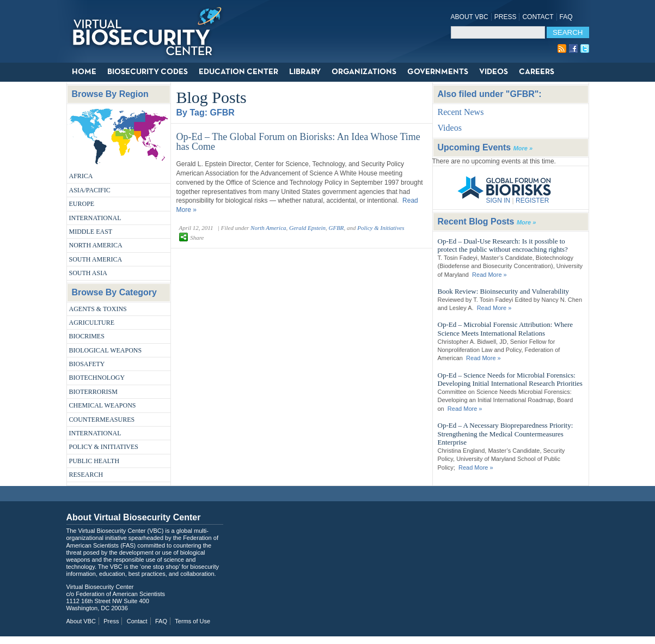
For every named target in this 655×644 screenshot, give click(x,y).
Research (86, 475)
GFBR (336, 228)
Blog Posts (212, 97)
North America (96, 245)
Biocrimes (87, 336)
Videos (494, 72)
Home (84, 72)
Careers (537, 72)
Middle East (91, 232)
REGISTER (532, 201)
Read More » (489, 275)
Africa (81, 176)
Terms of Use (192, 621)
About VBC (470, 17)
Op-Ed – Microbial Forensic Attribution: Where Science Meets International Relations (506, 329)
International (95, 218)
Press (506, 17)
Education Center (238, 72)
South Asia (88, 273)
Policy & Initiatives (104, 447)
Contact (538, 17)
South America (96, 259)
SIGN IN (498, 201)
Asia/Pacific (90, 190)
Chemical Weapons (103, 405)
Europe (82, 204)
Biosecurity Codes (148, 72)
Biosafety (87, 364)
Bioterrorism (93, 392)
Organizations (364, 72)
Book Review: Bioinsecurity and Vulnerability (504, 291)
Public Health (94, 461)
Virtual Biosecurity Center (151, 31)
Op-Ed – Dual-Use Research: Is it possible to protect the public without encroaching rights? (503, 245)
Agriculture (92, 323)
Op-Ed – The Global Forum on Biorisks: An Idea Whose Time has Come (298, 142)
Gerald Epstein (307, 228)
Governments (438, 72)
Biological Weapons (106, 350)
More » (523, 148)
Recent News (461, 112)
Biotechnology (97, 378)
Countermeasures (102, 420)
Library (305, 72)
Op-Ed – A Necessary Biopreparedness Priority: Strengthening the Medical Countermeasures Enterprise (506, 434)
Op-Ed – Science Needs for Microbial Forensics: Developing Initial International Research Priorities (510, 379)
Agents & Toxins (98, 309)
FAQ (566, 17)
